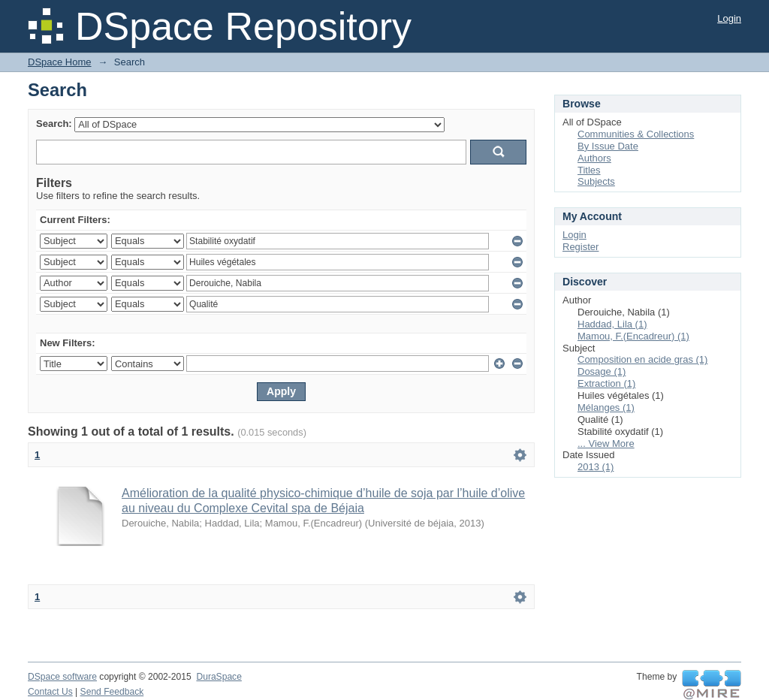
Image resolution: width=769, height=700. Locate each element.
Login (729, 18)
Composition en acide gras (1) (642, 359)
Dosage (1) (602, 371)
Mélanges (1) (606, 407)
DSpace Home (60, 62)
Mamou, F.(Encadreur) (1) (633, 336)
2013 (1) (596, 467)
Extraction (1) (606, 383)
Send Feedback (112, 692)
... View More (606, 444)
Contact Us (50, 692)
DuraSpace (219, 677)
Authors (594, 158)
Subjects (596, 181)
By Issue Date (608, 146)
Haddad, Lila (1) (612, 324)
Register (581, 247)
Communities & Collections (636, 134)
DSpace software (62, 677)
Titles (589, 170)
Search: (54, 124)
